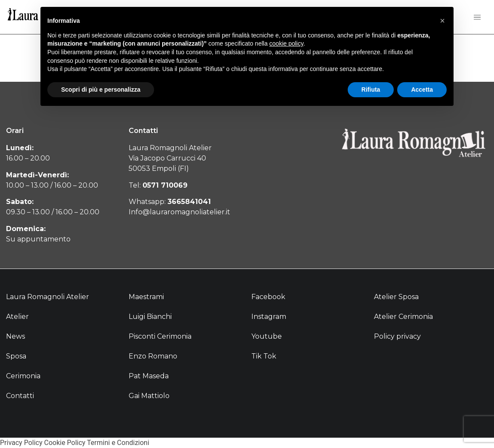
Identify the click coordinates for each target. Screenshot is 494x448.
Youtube (267, 336)
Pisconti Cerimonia (160, 336)
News (15, 336)
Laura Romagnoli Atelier (48, 297)
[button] (442, 21)
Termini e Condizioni (118, 443)
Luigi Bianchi (150, 317)
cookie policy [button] (286, 43)
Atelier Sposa (396, 297)
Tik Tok (264, 356)
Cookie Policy (65, 443)
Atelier (17, 317)
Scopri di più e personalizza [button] (101, 90)
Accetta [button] (422, 90)
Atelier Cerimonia (403, 317)
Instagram (269, 317)
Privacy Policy (21, 443)
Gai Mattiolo (149, 396)
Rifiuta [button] (371, 90)
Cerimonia (23, 376)
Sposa (16, 356)
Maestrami (146, 297)
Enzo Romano (153, 356)
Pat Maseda (149, 376)
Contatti (20, 396)
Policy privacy (397, 336)
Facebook (268, 297)
